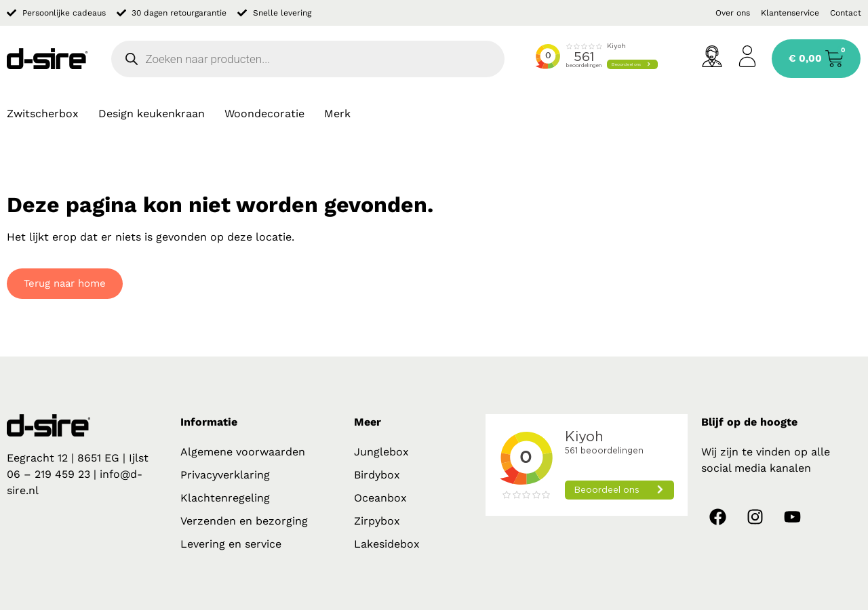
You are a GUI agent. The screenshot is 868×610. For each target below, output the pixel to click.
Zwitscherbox (43, 114)
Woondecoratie (264, 114)
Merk (337, 114)
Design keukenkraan (152, 114)
